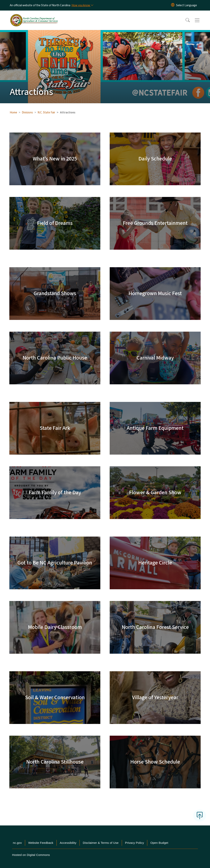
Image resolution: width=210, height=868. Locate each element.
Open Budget (159, 843)
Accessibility (68, 843)
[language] (187, 5)
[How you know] (82, 5)
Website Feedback (41, 843)
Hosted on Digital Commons (31, 855)
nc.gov (17, 843)
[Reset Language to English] (173, 5)
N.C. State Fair (46, 112)
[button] (185, 20)
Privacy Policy (135, 843)
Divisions (27, 112)
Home (13, 112)
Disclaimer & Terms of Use (101, 843)
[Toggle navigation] (201, 20)
